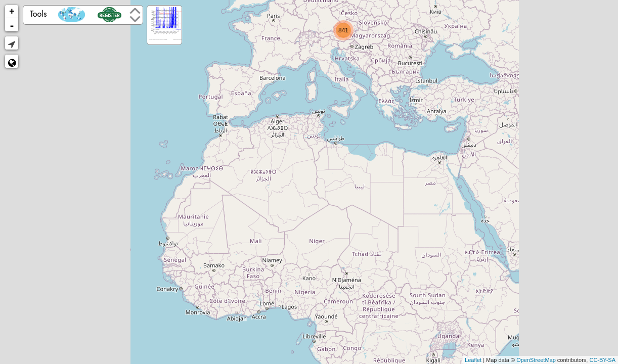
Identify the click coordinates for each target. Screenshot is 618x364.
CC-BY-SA (602, 360)
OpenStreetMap (536, 360)
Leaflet (473, 360)
